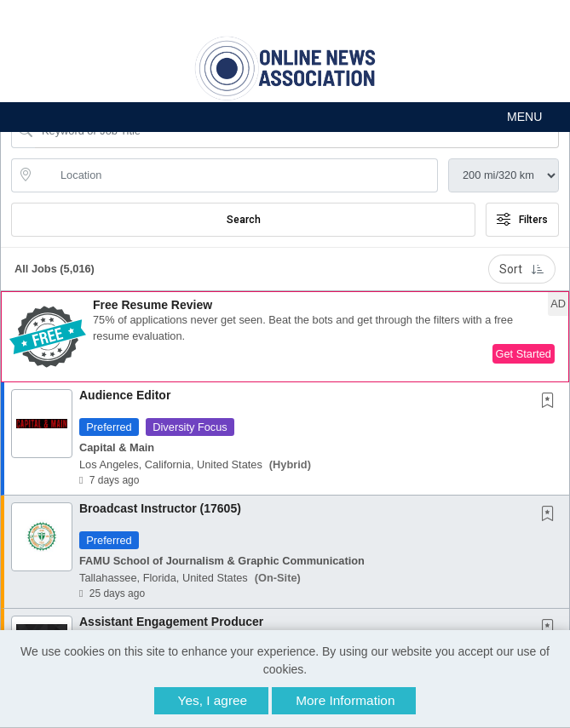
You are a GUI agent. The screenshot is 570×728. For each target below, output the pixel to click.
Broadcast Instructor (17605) (160, 508)
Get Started (524, 354)
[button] (285, 117)
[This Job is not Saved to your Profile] (551, 402)
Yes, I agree (213, 700)
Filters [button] (522, 220)
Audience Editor (125, 395)
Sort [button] (522, 269)
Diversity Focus (190, 427)
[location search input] (236, 175)
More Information (345, 700)
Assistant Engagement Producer (171, 622)
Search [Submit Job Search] (244, 220)
